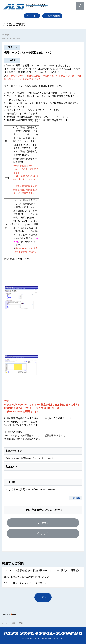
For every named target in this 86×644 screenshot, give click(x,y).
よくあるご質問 (8, 623)
